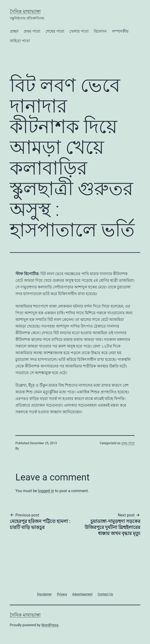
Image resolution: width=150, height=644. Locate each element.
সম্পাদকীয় (120, 31)
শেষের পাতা (55, 31)
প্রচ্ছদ (14, 31)
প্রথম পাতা (32, 31)
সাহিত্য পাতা (20, 41)
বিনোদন (100, 31)
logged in (46, 491)
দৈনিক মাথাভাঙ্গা (25, 12)
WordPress (50, 625)
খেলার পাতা (79, 31)
